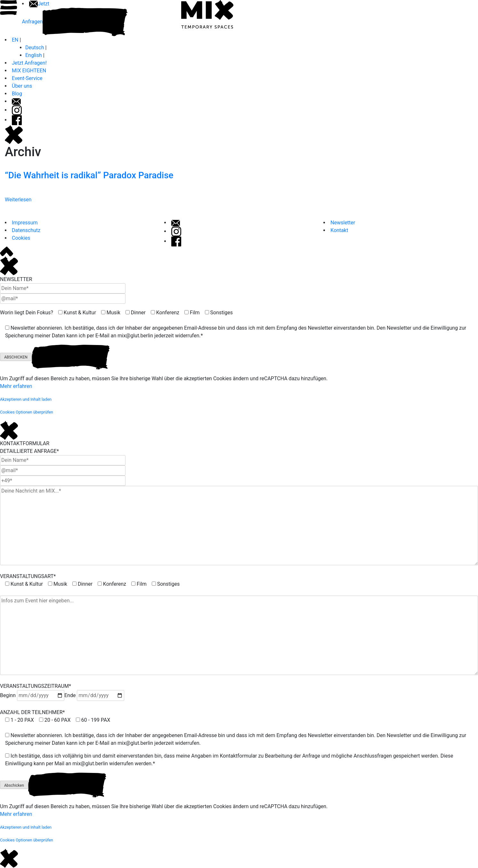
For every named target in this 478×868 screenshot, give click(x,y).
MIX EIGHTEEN (29, 71)
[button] (26, 399)
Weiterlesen (18, 200)
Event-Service (27, 78)
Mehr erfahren (16, 386)
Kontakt (339, 230)
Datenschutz (26, 230)
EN (15, 40)
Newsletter (343, 223)
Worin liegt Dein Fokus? (27, 313)
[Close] (9, 265)
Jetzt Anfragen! (29, 63)
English (34, 55)
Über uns (22, 86)
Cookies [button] (21, 238)
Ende (94, 695)
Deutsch (35, 48)
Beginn (32, 695)
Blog (17, 94)
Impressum (25, 223)
